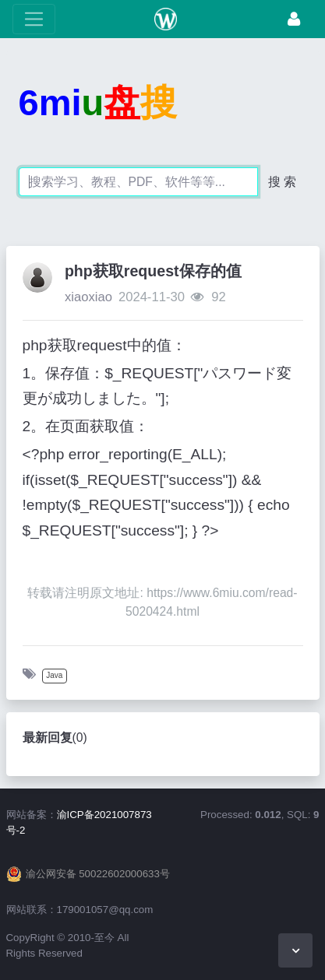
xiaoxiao (88, 297)
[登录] (294, 19)
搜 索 (282, 182)
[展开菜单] (34, 19)
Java (54, 675)
